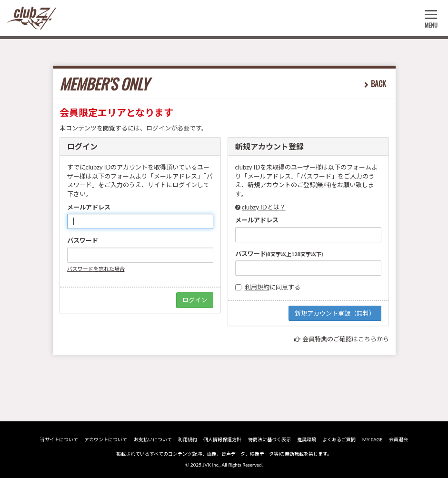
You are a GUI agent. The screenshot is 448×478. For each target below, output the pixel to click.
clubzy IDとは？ (264, 207)
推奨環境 (307, 439)
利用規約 (257, 287)
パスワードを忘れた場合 (96, 269)
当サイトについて (59, 439)
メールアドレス (89, 207)
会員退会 (398, 439)
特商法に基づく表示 (269, 439)
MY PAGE (373, 439)
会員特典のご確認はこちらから (346, 339)
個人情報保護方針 (222, 439)
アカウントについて (106, 439)
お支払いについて (153, 439)
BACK (378, 84)
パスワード (83, 240)
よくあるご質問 (339, 439)
